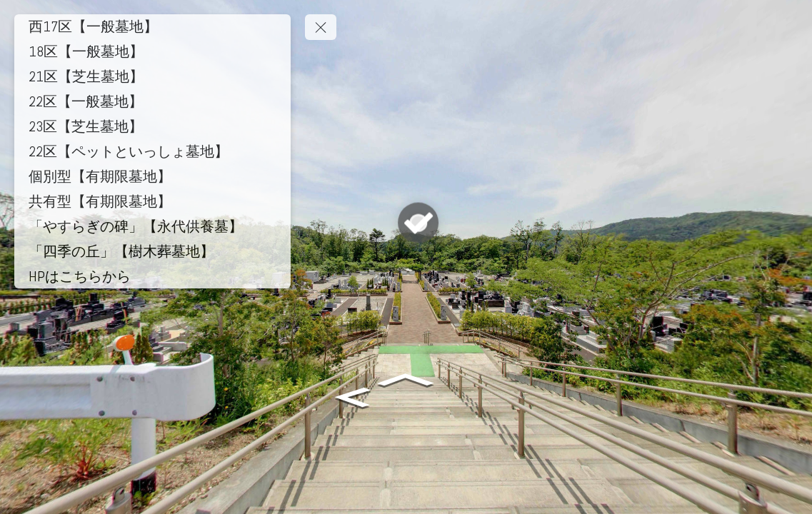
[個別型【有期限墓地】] (152, 176)
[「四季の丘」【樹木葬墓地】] (152, 251)
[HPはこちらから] (152, 276)
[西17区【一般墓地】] (152, 26)
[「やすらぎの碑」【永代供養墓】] (152, 226)
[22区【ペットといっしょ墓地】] (152, 151)
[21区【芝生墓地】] (152, 76)
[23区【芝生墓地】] (152, 126)
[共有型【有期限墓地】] (152, 201)
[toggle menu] (321, 27)
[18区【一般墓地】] (152, 51)
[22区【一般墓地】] (152, 101)
